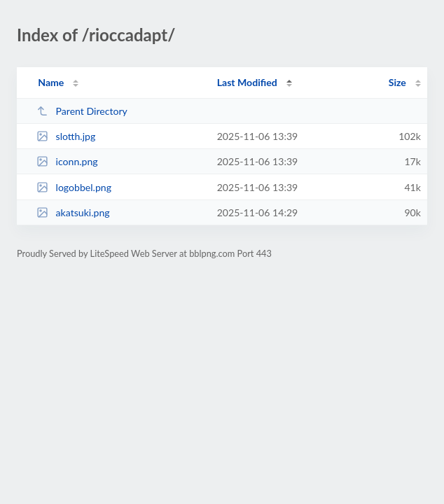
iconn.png (67, 161)
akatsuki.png (73, 212)
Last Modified (247, 82)
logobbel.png (74, 187)
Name (51, 82)
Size (397, 82)
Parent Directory (82, 111)
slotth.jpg (66, 136)
